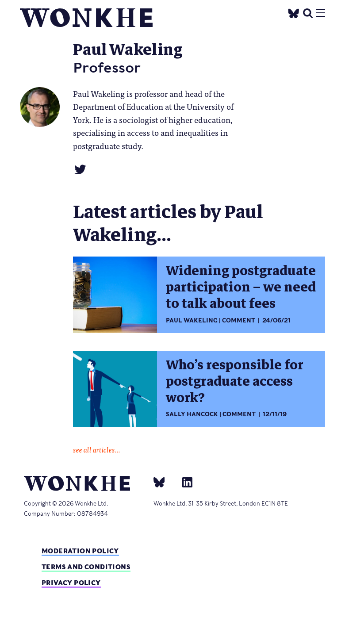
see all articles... (97, 449)
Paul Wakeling (192, 320)
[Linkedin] (184, 482)
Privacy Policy (71, 583)
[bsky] (165, 482)
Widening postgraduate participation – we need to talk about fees (241, 287)
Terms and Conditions (86, 567)
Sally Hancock (192, 414)
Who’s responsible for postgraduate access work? (235, 381)
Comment (239, 320)
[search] (308, 12)
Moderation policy (80, 551)
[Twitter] (294, 12)
